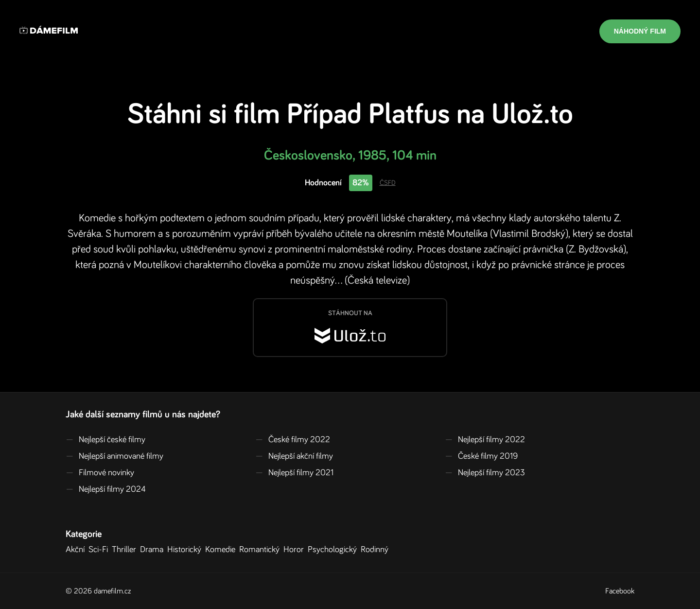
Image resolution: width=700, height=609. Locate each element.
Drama (154, 550)
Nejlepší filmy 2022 (485, 440)
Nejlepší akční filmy (294, 456)
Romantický (261, 550)
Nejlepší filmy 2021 (294, 473)
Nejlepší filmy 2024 (106, 489)
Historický (186, 550)
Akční (77, 550)
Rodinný (376, 550)
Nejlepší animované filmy (114, 456)
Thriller (126, 550)
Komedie (222, 550)
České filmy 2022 (293, 440)
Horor (296, 550)
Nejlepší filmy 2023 (485, 473)
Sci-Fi (100, 550)
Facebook (620, 591)
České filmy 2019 (481, 456)
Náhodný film (640, 31)
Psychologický (334, 550)
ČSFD (388, 183)
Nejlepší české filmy (105, 440)
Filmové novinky (100, 473)
